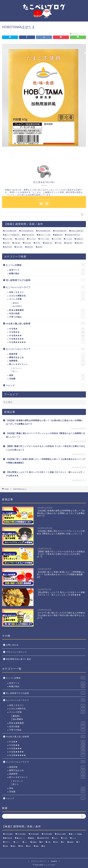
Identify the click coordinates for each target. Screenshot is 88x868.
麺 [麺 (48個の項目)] (40, 247)
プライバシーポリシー (16, 652)
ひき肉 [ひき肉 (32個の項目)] (21, 239)
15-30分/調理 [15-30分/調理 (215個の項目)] (27, 231)
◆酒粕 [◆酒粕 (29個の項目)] (59, 235)
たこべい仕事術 (46, 265)
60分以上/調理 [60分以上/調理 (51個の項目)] (77, 231)
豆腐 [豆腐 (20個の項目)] (69, 243)
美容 (47, 375)
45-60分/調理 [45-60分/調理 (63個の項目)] (61, 231)
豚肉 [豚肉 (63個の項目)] (80, 243)
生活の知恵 (47, 314)
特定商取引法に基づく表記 (18, 659)
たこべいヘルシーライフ (46, 349)
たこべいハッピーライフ (46, 287)
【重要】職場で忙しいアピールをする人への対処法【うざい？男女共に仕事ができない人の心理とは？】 (46, 448)
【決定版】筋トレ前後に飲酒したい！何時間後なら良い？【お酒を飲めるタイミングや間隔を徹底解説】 (46, 461)
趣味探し (16, 303)
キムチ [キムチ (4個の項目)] (32, 239)
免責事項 (54, 861)
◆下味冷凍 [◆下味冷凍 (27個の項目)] (29, 235)
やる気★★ (47, 332)
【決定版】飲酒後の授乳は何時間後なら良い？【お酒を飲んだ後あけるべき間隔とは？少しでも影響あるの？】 (45, 422)
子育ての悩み (47, 317)
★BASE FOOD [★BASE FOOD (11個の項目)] (73, 235)
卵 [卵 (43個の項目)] (7, 243)
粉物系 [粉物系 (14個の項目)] (48, 243)
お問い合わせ (12, 645)
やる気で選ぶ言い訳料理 (46, 323)
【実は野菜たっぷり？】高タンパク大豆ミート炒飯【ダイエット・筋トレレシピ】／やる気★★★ (46, 474)
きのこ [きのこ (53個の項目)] (9, 239)
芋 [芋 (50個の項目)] (59, 243)
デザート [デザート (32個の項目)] (45, 239)
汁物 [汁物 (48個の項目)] (17, 243)
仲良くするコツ (47, 292)
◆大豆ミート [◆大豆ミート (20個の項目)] (44, 235)
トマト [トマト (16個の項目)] (57, 239)
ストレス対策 (47, 299)
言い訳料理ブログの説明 (46, 280)
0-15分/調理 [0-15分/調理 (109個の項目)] (11, 231)
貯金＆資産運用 (47, 310)
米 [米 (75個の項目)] (38, 243)
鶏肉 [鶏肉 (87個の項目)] (30, 247)
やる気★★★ (47, 336)
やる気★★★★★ (47, 342)
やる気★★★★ (47, 339)
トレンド (46, 385)
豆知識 (47, 379)
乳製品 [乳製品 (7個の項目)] (80, 239)
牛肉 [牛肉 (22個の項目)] (28, 243)
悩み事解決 (17, 306)
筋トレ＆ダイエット (47, 364)
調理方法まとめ (47, 358)
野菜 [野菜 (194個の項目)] (8, 247)
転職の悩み (47, 274)
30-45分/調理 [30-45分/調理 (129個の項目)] (44, 231)
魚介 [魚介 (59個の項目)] (19, 247)
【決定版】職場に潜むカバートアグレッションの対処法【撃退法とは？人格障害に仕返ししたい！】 (46, 435)
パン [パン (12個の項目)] (69, 239)
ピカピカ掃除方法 (47, 296)
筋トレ (15, 371)
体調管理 (47, 361)
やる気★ (47, 329)
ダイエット (17, 368)
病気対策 (47, 354)
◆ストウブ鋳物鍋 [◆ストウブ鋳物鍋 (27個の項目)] (12, 235)
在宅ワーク (47, 270)
